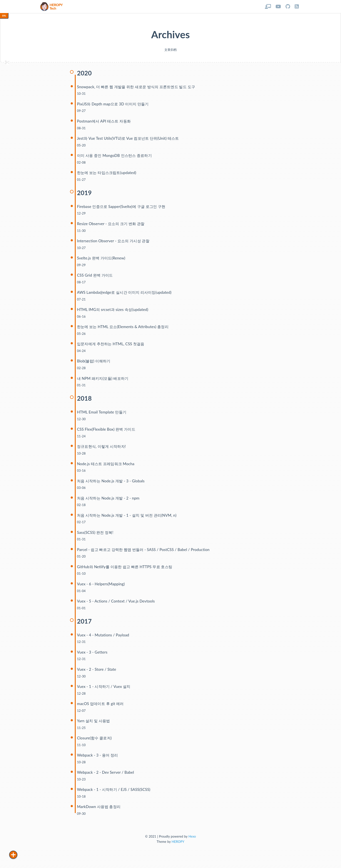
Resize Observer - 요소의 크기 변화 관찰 (112, 225)
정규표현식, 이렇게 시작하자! (103, 449)
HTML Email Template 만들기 (102, 414)
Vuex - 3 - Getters (92, 655)
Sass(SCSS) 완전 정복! (96, 535)
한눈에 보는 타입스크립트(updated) (108, 174)
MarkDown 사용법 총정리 (99, 811)
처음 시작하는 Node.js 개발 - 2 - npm (109, 501)
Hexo (192, 840)
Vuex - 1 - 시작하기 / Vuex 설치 (104, 690)
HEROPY (178, 846)
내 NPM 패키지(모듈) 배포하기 (104, 381)
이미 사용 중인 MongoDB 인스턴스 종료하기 (116, 157)
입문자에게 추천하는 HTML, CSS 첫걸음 (112, 346)
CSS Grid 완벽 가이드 (96, 277)
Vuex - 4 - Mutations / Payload (103, 638)
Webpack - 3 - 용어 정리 (98, 759)
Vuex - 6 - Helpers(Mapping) (101, 587)
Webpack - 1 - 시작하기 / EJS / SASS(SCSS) (114, 793)
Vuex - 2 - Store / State (97, 673)
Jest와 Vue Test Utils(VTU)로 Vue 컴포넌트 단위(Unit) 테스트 (130, 140)
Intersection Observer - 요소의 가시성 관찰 (114, 243)
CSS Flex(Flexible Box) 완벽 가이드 (107, 432)
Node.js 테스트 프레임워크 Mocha (107, 466)
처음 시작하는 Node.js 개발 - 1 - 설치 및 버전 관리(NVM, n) (129, 518)
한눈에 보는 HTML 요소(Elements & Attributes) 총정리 (124, 329)
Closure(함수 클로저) (95, 742)
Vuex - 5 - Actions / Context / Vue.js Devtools (116, 604)
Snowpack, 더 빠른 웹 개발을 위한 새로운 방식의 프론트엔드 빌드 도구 (139, 88)
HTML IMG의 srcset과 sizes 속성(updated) (113, 312)
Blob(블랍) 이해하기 (94, 363)
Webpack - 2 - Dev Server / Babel (106, 776)
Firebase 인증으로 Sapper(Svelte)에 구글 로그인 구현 (123, 208)
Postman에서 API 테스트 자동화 (105, 122)
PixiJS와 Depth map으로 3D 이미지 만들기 (114, 105)
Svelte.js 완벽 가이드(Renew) (102, 260)
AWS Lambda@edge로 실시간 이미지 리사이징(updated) (126, 294)
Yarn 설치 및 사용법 (94, 724)
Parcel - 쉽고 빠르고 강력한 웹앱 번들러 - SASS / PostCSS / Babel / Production (145, 552)
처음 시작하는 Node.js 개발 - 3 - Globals (112, 484)
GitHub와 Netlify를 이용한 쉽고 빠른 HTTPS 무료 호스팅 (126, 570)
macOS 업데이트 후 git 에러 (101, 707)
